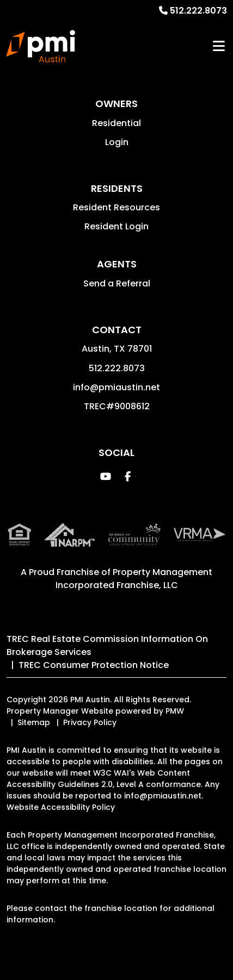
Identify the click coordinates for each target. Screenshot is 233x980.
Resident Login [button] (116, 226)
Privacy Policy (90, 722)
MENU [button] (219, 46)
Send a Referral (117, 283)
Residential (116, 123)
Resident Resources (116, 207)
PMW (175, 711)
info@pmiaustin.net (116, 387)
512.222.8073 (198, 11)
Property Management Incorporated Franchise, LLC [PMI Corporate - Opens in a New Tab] (134, 579)
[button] (106, 476)
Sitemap (34, 722)
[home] (41, 46)
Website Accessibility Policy (61, 807)
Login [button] (117, 142)
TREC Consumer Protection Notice (94, 665)
